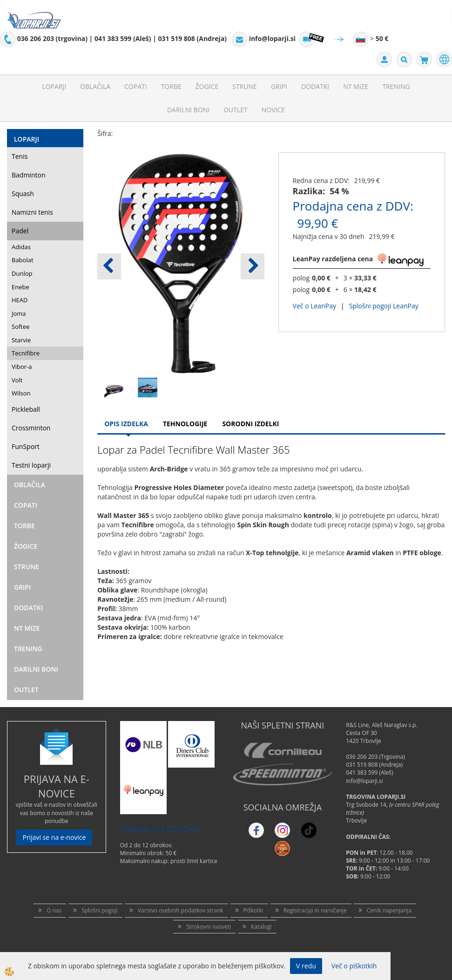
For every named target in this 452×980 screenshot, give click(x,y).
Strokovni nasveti (209, 927)
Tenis (20, 156)
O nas (54, 910)
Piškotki (253, 910)
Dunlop (22, 273)
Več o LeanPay (314, 306)
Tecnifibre (26, 353)
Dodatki (315, 86)
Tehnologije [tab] (185, 424)
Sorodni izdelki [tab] (250, 424)
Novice (273, 110)
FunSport (26, 446)
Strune (245, 86)
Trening (396, 86)
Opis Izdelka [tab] (126, 424)
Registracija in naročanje (315, 910)
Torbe (171, 86)
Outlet (236, 110)
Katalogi (261, 927)
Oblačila (95, 86)
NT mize (356, 86)
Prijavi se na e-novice (54, 837)
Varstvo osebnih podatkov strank (181, 910)
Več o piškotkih (354, 966)
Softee (21, 327)
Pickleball (26, 409)
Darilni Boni (188, 110)
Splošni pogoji (100, 910)
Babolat (23, 260)
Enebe (20, 287)
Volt (17, 380)
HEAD (20, 300)
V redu (306, 966)
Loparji (54, 86)
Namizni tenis (32, 212)
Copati (136, 86)
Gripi (279, 86)
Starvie (21, 340)
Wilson (21, 393)
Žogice (207, 86)
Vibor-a (22, 367)
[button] (253, 266)
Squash (23, 194)
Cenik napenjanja (389, 910)
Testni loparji (31, 465)
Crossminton (31, 428)
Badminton (28, 175)
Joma (19, 313)
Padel (20, 231)
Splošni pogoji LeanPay (384, 306)
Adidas (21, 247)
